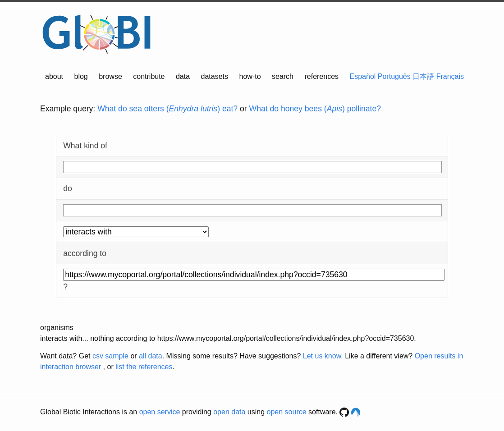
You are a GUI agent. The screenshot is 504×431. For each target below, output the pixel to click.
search (283, 76)
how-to (250, 76)
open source (287, 412)
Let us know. (323, 356)
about (54, 76)
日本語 (423, 76)
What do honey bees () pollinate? (315, 109)
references (321, 76)
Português (394, 76)
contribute (149, 76)
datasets (215, 76)
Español (363, 76)
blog (81, 76)
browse (110, 76)
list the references (144, 367)
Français (450, 76)
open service (160, 412)
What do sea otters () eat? (167, 109)
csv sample (110, 356)
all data (151, 356)
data (183, 76)
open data (229, 412)
